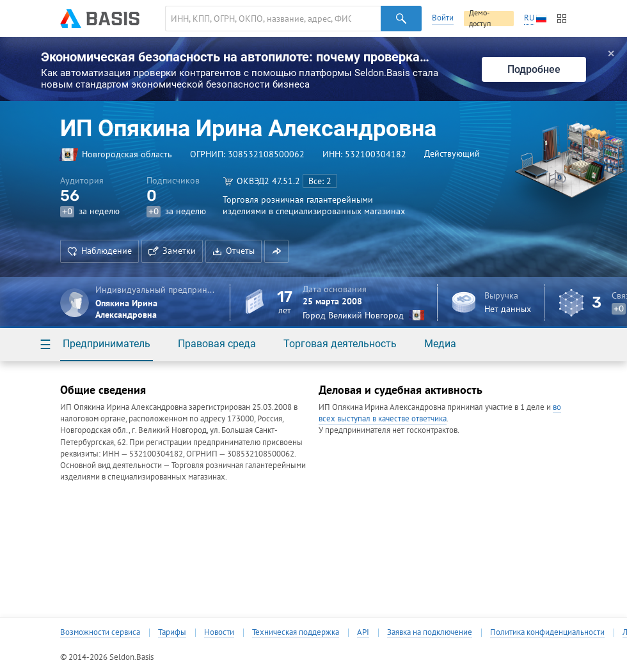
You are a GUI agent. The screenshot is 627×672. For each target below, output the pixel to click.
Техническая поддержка (296, 632)
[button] (276, 251)
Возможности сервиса (100, 632)
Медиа (440, 344)
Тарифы (172, 632)
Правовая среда (217, 344)
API (363, 632)
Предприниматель (107, 344)
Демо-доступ (480, 19)
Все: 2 (320, 181)
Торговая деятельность (340, 344)
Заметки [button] (172, 251)
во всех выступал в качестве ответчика (440, 413)
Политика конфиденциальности (547, 632)
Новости (219, 632)
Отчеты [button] (234, 251)
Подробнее (534, 69)
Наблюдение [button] (99, 251)
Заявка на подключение (430, 632)
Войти (443, 18)
